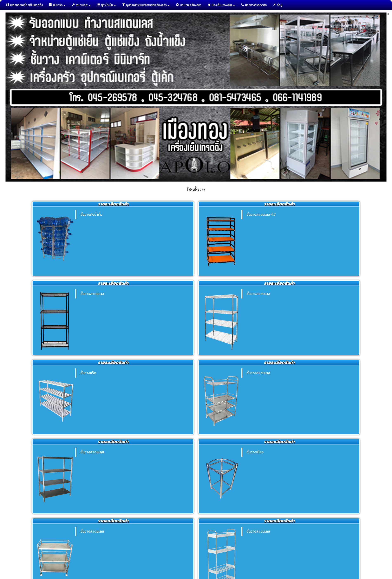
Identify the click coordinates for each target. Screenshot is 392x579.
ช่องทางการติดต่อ (254, 5)
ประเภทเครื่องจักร (189, 5)
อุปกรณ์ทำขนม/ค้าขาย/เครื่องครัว (146, 5)
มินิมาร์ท (57, 5)
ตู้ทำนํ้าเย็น (106, 5)
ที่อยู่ (278, 5)
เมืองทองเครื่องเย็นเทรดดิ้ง (25, 5)
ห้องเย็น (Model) (221, 5)
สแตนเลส (81, 5)
